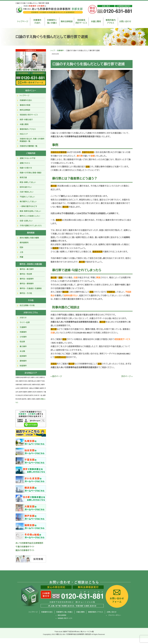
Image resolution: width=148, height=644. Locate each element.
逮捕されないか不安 (28, 158)
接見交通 (23, 177)
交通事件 (23, 327)
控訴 (22, 247)
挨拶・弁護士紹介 (26, 120)
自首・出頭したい (26, 221)
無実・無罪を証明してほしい (30, 211)
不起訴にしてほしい (27, 197)
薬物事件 (23, 361)
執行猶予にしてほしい (28, 202)
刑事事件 (60, 51)
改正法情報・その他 (27, 305)
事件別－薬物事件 (27, 284)
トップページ (23, 22)
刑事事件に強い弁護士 (52, 22)
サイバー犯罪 (25, 322)
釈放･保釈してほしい (28, 182)
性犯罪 (22, 342)
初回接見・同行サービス (29, 115)
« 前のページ (56, 376)
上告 (22, 252)
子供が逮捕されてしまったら (31, 226)
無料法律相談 (67, 22)
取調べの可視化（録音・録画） (31, 173)
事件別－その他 (26, 293)
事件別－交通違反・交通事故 (31, 288)
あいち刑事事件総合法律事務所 (29, 543)
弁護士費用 (96, 22)
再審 (22, 257)
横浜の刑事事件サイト (25, 550)
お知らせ (23, 318)
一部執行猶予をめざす (28, 206)
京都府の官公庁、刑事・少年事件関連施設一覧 (32, 140)
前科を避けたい (26, 187)
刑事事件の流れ (37, 22)
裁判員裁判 (24, 243)
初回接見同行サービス (81, 22)
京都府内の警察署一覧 (29, 146)
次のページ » (127, 376)
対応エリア (24, 134)
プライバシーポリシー (115, 615)
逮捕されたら (25, 163)
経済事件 (23, 356)
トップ (53, 51)
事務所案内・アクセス (28, 129)
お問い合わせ (125, 22)
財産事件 (23, 366)
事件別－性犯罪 (26, 274)
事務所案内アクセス (111, 22)
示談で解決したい (27, 192)
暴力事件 (23, 346)
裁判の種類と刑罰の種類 (29, 238)
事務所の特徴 (25, 105)
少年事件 (23, 337)
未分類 (22, 351)
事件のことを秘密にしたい (30, 216)
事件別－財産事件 (27, 279)
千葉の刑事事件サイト (25, 547)
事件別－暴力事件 (27, 269)
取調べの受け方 (26, 168)
